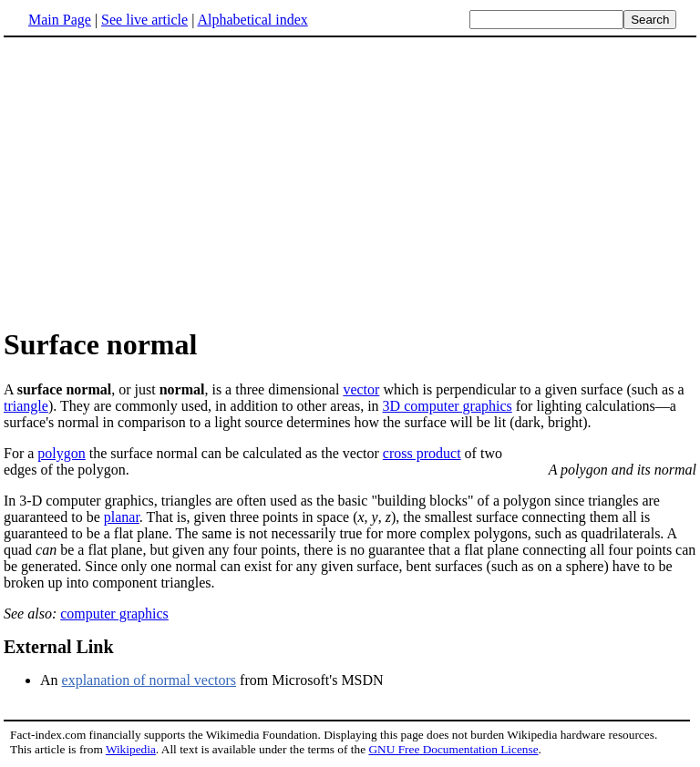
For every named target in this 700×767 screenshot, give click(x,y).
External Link (59, 647)
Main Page (60, 20)
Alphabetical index (252, 20)
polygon (61, 453)
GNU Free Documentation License (453, 749)
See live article (144, 20)
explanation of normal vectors (149, 680)
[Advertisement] (157, 181)
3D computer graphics (448, 406)
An (51, 680)
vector (361, 389)
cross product (422, 453)
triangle (26, 406)
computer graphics (114, 614)
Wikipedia (131, 749)
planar (122, 517)
